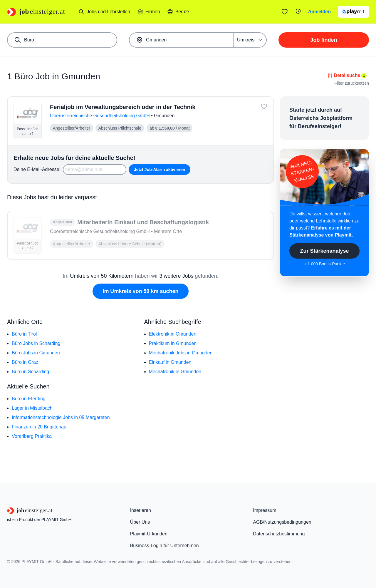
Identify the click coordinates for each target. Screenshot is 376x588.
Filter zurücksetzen (352, 83)
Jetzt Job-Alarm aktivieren (160, 170)
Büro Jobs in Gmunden (36, 353)
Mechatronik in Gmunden (175, 372)
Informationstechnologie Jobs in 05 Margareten (61, 417)
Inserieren (141, 510)
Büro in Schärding (30, 372)
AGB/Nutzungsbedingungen (282, 522)
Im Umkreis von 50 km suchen (140, 291)
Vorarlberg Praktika (32, 436)
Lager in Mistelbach (32, 408)
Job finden (324, 40)
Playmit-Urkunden (149, 534)
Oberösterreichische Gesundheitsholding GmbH (100, 116)
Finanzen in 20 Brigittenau (39, 427)
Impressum (265, 510)
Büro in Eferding (29, 399)
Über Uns (140, 522)
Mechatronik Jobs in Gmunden (181, 353)
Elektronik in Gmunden (173, 334)
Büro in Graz (25, 362)
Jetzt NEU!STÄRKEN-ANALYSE (302, 171)
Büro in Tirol (24, 334)
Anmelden (319, 12)
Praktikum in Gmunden (173, 343)
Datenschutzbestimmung (279, 534)
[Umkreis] (250, 40)
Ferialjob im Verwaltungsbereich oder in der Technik (123, 107)
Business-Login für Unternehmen (164, 546)
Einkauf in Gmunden (170, 362)
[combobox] (62, 40)
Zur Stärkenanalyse (324, 251)
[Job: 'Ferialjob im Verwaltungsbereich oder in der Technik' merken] (264, 106)
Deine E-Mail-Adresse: (37, 169)
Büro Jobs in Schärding (36, 343)
